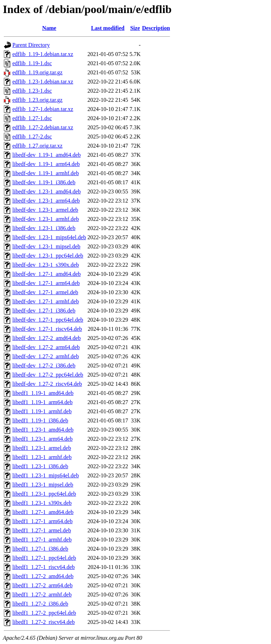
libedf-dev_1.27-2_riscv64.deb (47, 384)
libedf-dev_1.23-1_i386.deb (44, 228)
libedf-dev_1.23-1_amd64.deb (47, 191)
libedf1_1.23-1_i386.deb (40, 466)
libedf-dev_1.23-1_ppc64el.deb (48, 256)
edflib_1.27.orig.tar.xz (37, 146)
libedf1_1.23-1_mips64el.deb (46, 475)
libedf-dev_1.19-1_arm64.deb (46, 164)
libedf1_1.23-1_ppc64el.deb (44, 494)
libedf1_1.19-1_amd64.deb (43, 393)
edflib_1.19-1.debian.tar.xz (43, 54)
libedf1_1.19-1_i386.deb (40, 420)
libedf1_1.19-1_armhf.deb (42, 411)
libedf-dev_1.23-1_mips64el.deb (49, 237)
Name (49, 28)
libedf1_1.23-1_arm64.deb (43, 439)
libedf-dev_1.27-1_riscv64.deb (47, 329)
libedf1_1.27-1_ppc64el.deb (44, 558)
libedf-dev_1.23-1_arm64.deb (46, 201)
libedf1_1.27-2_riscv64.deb (44, 622)
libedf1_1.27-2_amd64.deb (43, 576)
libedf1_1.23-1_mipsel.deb (43, 485)
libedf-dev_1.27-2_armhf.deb (46, 356)
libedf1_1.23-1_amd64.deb (43, 430)
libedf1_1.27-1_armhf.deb (42, 540)
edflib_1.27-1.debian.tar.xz (43, 109)
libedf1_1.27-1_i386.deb (40, 549)
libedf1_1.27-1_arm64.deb (43, 521)
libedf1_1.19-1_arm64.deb (43, 402)
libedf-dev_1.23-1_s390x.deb (46, 265)
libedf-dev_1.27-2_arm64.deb (46, 347)
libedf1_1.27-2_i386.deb (40, 604)
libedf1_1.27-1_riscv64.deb (44, 567)
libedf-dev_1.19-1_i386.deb (44, 182)
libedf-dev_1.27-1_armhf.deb (46, 301)
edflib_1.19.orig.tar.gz (37, 72)
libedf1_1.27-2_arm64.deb (43, 585)
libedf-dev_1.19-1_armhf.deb (46, 173)
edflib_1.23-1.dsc (32, 91)
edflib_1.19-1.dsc (32, 63)
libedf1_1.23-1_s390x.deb (42, 503)
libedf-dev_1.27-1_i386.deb (44, 311)
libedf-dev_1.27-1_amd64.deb (47, 274)
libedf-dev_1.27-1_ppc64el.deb (48, 320)
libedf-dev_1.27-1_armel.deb (45, 292)
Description (156, 28)
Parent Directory (31, 45)
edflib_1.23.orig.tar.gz (37, 100)
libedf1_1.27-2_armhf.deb (42, 595)
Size (135, 28)
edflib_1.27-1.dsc (32, 118)
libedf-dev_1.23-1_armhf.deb (46, 219)
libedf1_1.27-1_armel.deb (42, 530)
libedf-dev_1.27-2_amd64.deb (47, 338)
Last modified (108, 28)
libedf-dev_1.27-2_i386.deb (44, 366)
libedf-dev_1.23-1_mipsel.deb (46, 246)
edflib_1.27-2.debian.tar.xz (43, 127)
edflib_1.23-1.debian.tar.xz (43, 82)
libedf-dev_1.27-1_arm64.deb (46, 283)
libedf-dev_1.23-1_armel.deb (45, 210)
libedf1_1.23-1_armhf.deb (42, 457)
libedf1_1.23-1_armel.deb (42, 448)
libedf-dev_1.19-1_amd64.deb (47, 155)
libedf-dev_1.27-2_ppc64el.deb (48, 375)
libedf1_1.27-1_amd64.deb (43, 512)
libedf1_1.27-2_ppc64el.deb (44, 613)
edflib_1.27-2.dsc (32, 137)
